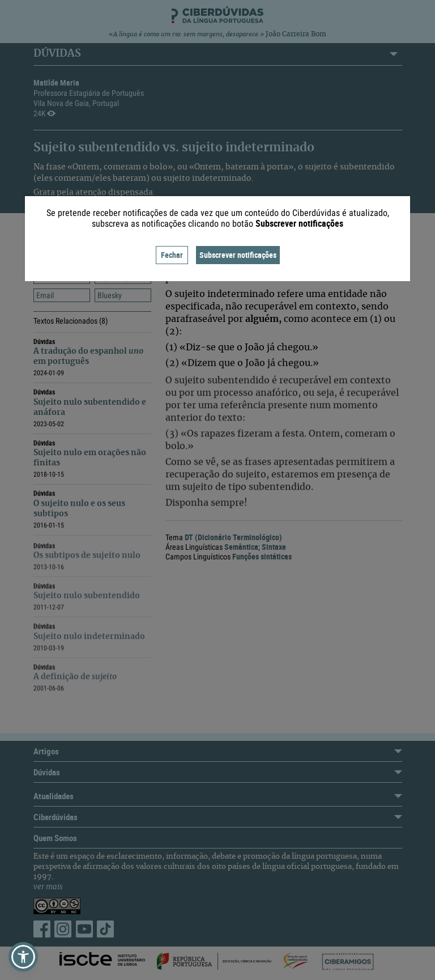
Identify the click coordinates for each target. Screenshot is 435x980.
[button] (23, 957)
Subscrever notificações (238, 255)
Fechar (172, 255)
